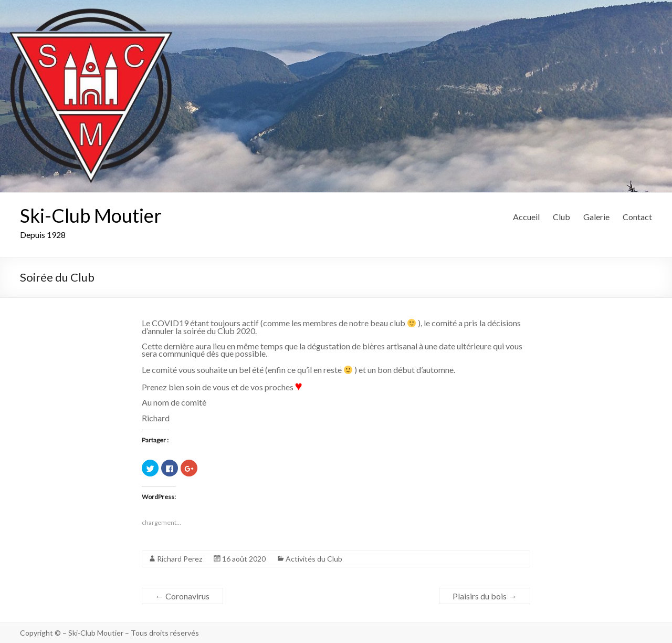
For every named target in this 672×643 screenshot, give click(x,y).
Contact (637, 217)
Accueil (526, 217)
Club (561, 217)
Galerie (596, 217)
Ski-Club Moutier (91, 215)
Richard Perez (180, 559)
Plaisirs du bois (485, 596)
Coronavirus (182, 596)
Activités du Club (314, 559)
